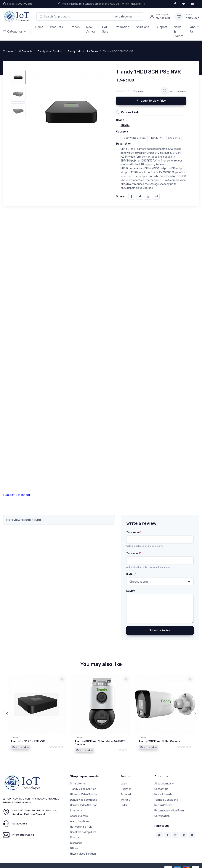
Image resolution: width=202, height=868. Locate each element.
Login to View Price (151, 101)
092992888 (25, 4)
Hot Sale (105, 29)
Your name (134, 532)
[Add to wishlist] (165, 91)
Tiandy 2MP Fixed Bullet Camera (159, 741)
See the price (21, 747)
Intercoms (76, 811)
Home (39, 27)
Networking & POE (81, 827)
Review (131, 591)
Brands (75, 27)
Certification (162, 816)
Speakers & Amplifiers (83, 832)
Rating (131, 574)
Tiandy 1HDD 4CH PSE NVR (28, 741)
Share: (120, 197)
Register (126, 789)
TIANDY (14, 738)
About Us (194, 29)
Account (126, 794)
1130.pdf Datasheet (16, 495)
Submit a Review (160, 630)
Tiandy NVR (74, 51)
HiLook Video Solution (83, 854)
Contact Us (161, 789)
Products (56, 27)
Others (74, 848)
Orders (125, 805)
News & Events (179, 32)
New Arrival (91, 29)
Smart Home (78, 784)
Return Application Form (169, 811)
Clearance (76, 843)
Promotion (122, 27)
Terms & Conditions (166, 800)
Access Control (79, 816)
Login (124, 784)
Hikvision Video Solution (84, 794)
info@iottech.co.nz (23, 835)
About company (164, 784)
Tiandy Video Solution (50, 51)
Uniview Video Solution (84, 805)
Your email (134, 553)
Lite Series (92, 51)
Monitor (75, 838)
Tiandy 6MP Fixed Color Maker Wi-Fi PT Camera (100, 743)
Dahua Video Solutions (84, 800)
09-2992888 (20, 824)
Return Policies (163, 805)
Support (161, 27)
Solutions (143, 27)
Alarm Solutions (80, 821)
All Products (25, 51)
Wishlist (125, 800)
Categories (13, 32)
